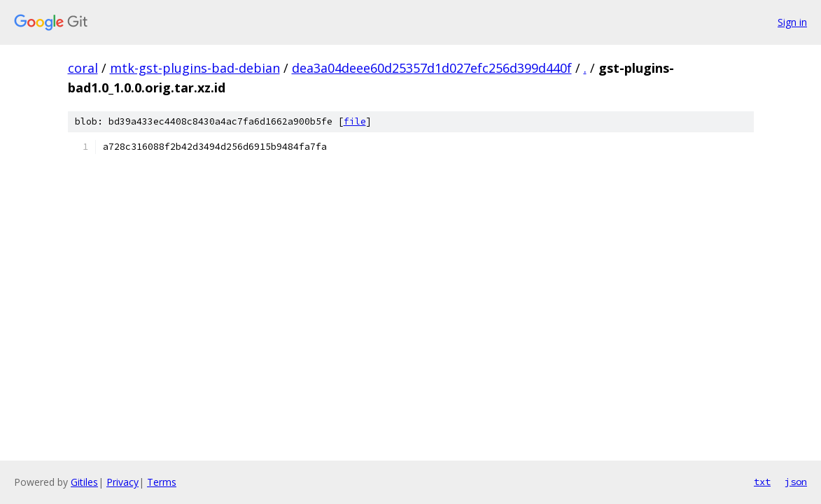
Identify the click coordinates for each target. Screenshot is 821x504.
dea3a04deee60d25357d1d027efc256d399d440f (432, 68)
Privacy (122, 482)
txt (762, 482)
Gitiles (84, 482)
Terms (162, 482)
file (355, 121)
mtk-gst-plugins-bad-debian (195, 68)
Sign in (792, 22)
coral (83, 68)
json (796, 482)
